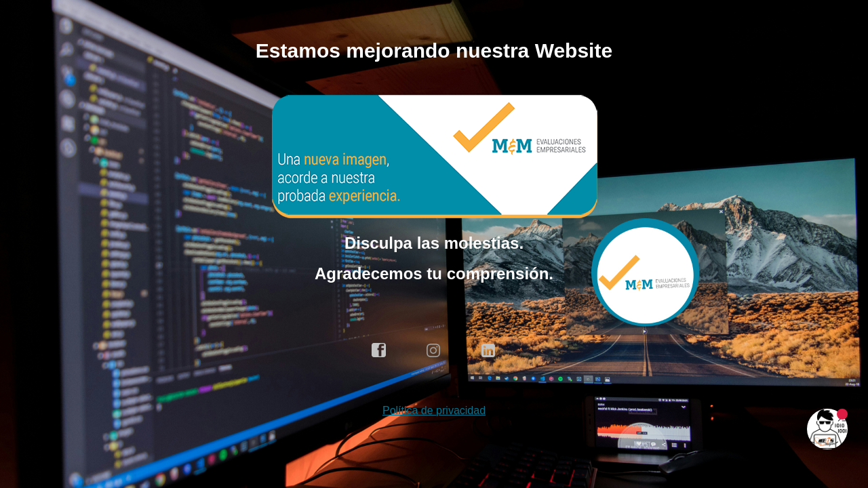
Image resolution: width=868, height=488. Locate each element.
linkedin (489, 350)
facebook (379, 350)
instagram (434, 350)
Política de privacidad (434, 410)
